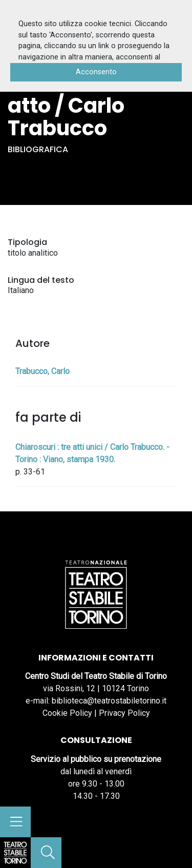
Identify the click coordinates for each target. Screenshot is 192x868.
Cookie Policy (67, 713)
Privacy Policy (124, 713)
